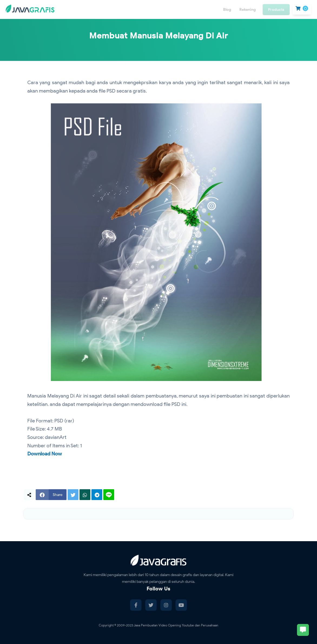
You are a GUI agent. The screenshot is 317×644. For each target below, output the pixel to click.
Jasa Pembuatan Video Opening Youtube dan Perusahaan (176, 625)
